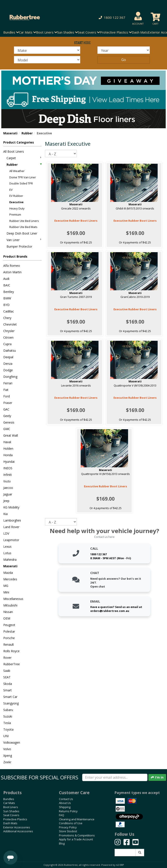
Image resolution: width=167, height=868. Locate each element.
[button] (111, 18)
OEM (7, 618)
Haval (7, 442)
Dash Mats (140, 32)
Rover (7, 658)
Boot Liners (11, 807)
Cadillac (9, 311)
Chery (7, 318)
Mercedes (10, 579)
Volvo (7, 749)
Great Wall (11, 435)
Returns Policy (68, 811)
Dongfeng (10, 377)
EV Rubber (16, 196)
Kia (5, 514)
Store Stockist (68, 831)
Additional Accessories (18, 831)
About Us (65, 803)
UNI (6, 736)
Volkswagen (12, 742)
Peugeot (9, 625)
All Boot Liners (14, 151)
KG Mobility (11, 507)
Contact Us (66, 799)
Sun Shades (11, 811)
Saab (7, 671)
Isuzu (7, 481)
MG (6, 586)
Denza (8, 364)
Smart (8, 690)
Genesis (9, 422)
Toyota (8, 729)
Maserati (10, 133)
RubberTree (12, 664)
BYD (6, 305)
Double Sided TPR (21, 183)
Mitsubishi (10, 605)
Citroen (8, 337)
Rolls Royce (11, 651)
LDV (6, 533)
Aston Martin (12, 272)
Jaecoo (8, 488)
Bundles (9, 799)
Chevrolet (10, 324)
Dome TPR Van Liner (23, 177)
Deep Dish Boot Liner (22, 233)
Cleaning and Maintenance (77, 819)
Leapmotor (11, 540)
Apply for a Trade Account (76, 839)
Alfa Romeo (12, 266)
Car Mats (9, 803)
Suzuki (8, 716)
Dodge (8, 370)
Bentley (9, 292)
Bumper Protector (19, 246)
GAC (6, 409)
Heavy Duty (17, 208)
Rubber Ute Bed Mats (23, 227)
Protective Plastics (15, 819)
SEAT (7, 677)
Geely (7, 416)
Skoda (8, 684)
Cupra (7, 344)
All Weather (17, 171)
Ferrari (8, 383)
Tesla (7, 723)
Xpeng (8, 756)
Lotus (7, 553)
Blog (62, 843)
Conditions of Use (71, 823)
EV (11, 190)
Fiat (6, 390)
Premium (15, 214)
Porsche (9, 638)
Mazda (8, 573)
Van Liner (24, 240)
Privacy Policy (68, 827)
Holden (8, 448)
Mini (6, 592)
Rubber (27, 133)
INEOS (8, 468)
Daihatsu (10, 350)
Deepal (8, 357)
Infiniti (8, 475)
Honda (8, 455)
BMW (7, 298)
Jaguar (8, 494)
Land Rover (11, 527)
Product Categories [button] (19, 142)
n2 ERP (120, 865)
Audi (6, 279)
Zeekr (7, 762)
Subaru (8, 710)
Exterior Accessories (17, 827)
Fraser (8, 403)
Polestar (9, 631)
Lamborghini (12, 520)
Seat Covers (11, 815)
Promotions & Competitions (77, 835)
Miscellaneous (13, 599)
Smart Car (10, 697)
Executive (16, 202)
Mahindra (10, 560)
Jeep (6, 501)
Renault (9, 644)
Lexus (7, 546)
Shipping (65, 807)
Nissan (8, 612)
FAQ (62, 815)
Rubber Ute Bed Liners (24, 221)
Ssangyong (11, 703)
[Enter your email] (115, 777)
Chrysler (9, 331)
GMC (7, 429)
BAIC (7, 285)
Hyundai (9, 462)
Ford (7, 396)
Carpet (24, 158)
